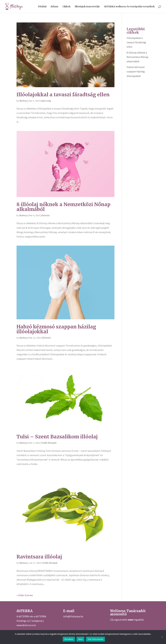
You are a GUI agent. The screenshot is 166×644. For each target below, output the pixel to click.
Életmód (45, 215)
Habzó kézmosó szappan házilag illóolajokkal (56, 329)
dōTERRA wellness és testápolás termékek (129, 7)
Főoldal (42, 7)
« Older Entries (25, 595)
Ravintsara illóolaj (39, 557)
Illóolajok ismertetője (87, 7)
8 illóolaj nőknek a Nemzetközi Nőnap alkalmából (63, 207)
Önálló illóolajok (49, 443)
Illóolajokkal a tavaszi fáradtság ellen (63, 95)
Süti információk (95, 639)
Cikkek (66, 7)
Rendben (69, 639)
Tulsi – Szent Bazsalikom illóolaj (57, 437)
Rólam (54, 7)
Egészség (46, 101)
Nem (80, 639)
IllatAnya (24, 101)
